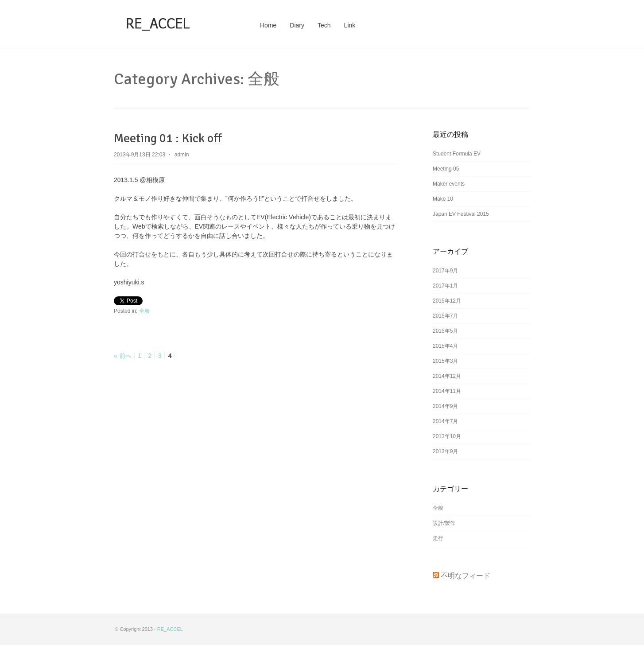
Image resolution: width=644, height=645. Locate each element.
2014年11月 (447, 391)
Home (268, 25)
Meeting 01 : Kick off (168, 138)
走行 (438, 538)
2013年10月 (447, 436)
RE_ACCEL (170, 629)
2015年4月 (445, 346)
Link (350, 25)
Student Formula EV (457, 154)
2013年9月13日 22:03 (140, 155)
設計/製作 (444, 523)
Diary (297, 25)
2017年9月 (445, 271)
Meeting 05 (446, 169)
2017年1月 (445, 286)
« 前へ (123, 356)
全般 (144, 311)
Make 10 (443, 199)
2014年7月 (445, 421)
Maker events (449, 184)
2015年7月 (445, 316)
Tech (324, 25)
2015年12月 (447, 301)
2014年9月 (445, 406)
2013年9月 (445, 451)
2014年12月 (447, 376)
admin (182, 155)
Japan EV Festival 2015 (461, 214)
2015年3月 (445, 361)
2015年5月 (445, 331)
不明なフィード (466, 576)
